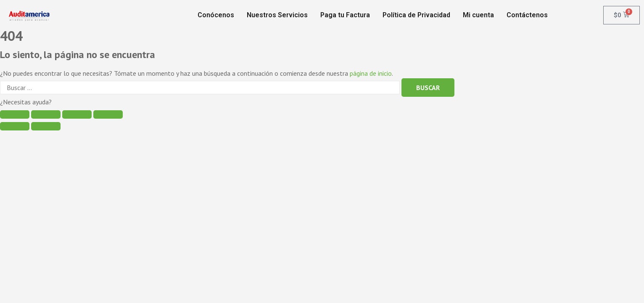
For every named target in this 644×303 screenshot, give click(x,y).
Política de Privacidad (416, 15)
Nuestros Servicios (277, 15)
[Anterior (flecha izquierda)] (15, 126)
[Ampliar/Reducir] (108, 114)
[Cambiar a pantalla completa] (77, 114)
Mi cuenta (478, 15)
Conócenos (216, 15)
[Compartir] (46, 114)
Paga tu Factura (345, 15)
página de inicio (371, 73)
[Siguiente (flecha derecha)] (46, 126)
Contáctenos (527, 15)
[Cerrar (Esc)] (15, 114)
